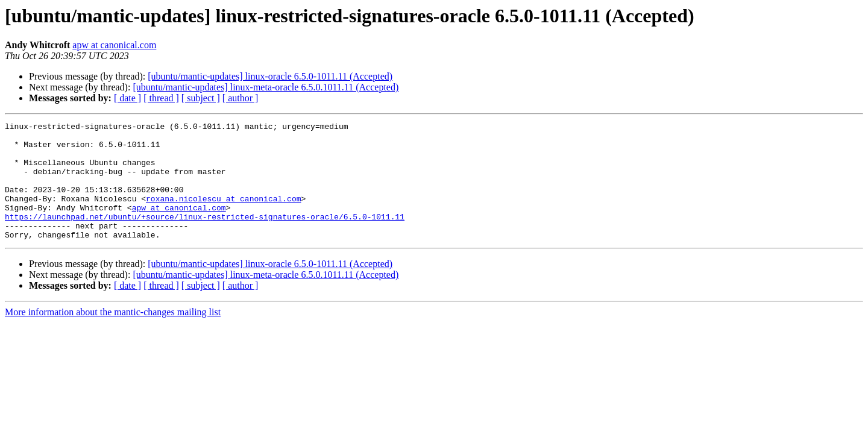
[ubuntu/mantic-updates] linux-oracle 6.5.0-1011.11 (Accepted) (270, 76)
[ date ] (127, 98)
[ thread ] (161, 98)
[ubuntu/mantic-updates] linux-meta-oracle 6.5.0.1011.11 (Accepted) (266, 87)
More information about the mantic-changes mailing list (113, 335)
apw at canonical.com (114, 45)
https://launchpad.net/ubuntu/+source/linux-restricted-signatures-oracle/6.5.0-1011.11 (205, 236)
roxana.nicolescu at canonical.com (223, 215)
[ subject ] (201, 98)
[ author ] (241, 98)
